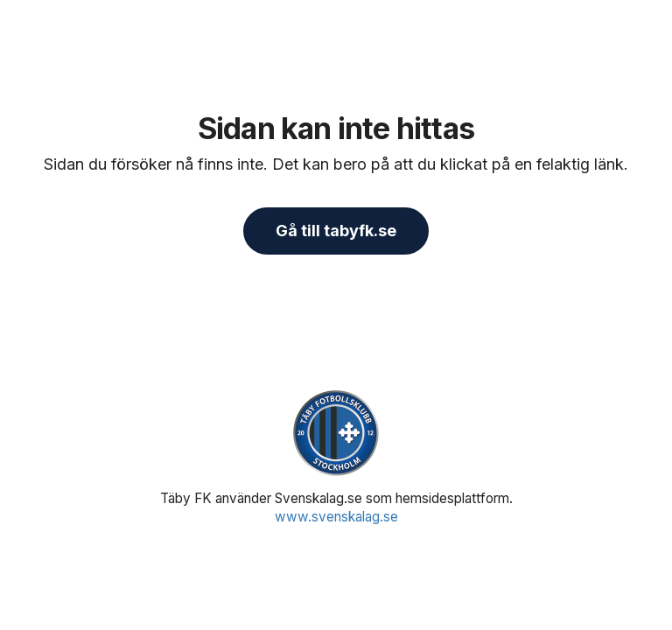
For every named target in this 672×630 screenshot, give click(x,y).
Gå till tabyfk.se (336, 231)
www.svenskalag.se (336, 517)
